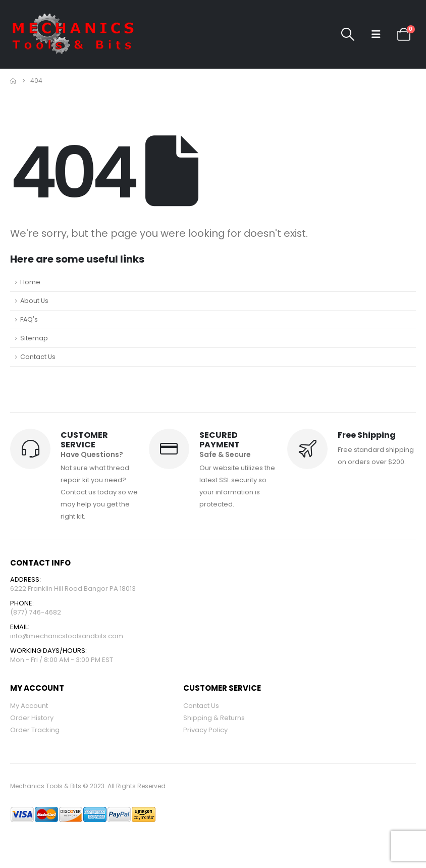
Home (30, 282)
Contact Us (38, 357)
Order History (32, 718)
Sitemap (34, 338)
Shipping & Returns (214, 718)
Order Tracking (35, 730)
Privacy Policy (205, 730)
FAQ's (29, 319)
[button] (348, 34)
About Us (34, 301)
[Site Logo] (73, 34)
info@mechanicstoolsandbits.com (67, 636)
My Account (29, 706)
